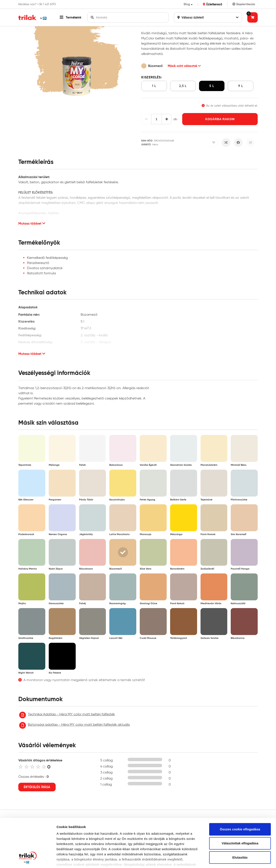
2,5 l (183, 86)
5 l (212, 86)
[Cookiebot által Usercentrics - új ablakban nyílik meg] (28, 860)
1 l (154, 86)
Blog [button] (187, 4)
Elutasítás (240, 815)
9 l (241, 86)
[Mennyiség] (157, 119)
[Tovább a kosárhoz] (252, 17)
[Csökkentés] (146, 119)
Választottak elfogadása (240, 801)
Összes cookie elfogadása (240, 787)
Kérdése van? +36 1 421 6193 (37, 4)
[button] (71, 17)
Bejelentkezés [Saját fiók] (244, 4)
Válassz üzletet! (208, 17)
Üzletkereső (212, 4)
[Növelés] (167, 119)
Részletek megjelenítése (75, 859)
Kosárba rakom (220, 119)
